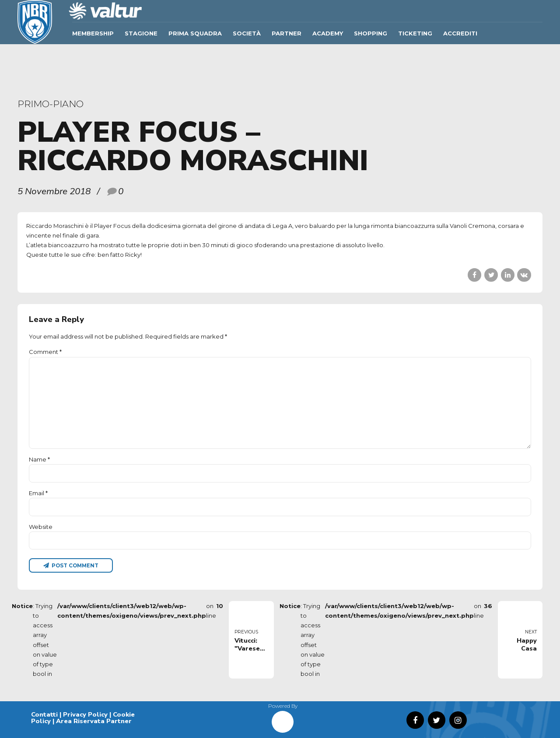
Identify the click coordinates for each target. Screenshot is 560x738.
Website (41, 527)
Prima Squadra (195, 33)
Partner (287, 33)
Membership (93, 33)
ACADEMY (328, 33)
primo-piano (51, 104)
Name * (39, 459)
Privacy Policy (85, 714)
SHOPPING (371, 33)
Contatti (44, 714)
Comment (45, 352)
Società (247, 33)
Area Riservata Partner (94, 721)
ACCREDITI (460, 33)
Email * (38, 493)
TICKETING (415, 33)
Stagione (141, 33)
